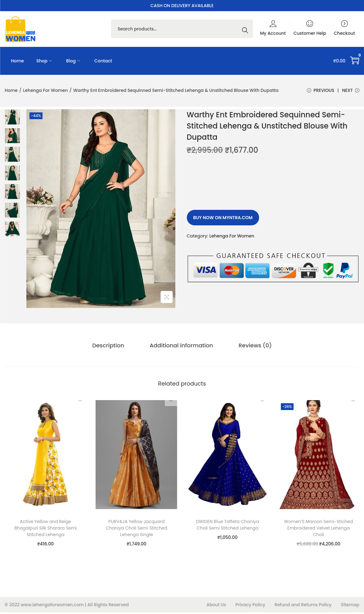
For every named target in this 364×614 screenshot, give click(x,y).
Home (11, 90)
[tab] (115, 348)
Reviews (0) (248, 348)
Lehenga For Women (45, 90)
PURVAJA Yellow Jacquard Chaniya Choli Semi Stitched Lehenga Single (137, 530)
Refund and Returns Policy (303, 606)
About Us (216, 606)
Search (247, 29)
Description (115, 348)
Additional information (181, 348)
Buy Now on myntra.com (223, 221)
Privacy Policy (250, 606)
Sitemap (350, 606)
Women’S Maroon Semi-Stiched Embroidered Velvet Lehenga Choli (318, 530)
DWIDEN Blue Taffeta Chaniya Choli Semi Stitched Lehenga (227, 526)
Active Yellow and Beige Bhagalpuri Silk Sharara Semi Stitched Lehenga (45, 530)
